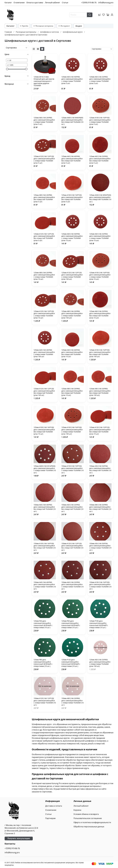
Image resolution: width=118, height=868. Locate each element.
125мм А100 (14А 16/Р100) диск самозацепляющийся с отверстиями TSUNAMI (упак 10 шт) (100, 276)
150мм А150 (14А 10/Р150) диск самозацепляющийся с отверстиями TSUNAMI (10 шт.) (72, 469)
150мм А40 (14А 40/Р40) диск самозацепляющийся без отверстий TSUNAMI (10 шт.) (45, 508)
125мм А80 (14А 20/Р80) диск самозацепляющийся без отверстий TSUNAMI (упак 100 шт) (100, 392)
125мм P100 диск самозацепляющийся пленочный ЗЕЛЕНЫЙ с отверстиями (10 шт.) (99, 624)
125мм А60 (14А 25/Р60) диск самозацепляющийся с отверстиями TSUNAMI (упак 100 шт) (100, 663)
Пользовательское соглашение (88, 818)
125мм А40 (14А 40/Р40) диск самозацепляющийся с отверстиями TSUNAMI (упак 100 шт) (44, 353)
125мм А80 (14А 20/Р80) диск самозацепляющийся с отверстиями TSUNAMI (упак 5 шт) (44, 121)
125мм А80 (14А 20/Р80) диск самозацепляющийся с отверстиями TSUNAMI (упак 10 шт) (44, 276)
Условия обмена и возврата (86, 814)
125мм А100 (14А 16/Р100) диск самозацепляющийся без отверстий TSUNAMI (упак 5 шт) (72, 198)
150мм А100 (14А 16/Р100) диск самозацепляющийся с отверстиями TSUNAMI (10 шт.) (100, 586)
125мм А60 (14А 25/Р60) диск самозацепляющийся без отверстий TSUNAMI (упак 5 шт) (100, 160)
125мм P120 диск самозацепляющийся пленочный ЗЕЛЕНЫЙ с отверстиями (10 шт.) (71, 663)
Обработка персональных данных (89, 827)
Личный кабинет (52, 3)
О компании (19, 3)
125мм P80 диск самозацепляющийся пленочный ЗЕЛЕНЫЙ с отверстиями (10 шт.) (43, 663)
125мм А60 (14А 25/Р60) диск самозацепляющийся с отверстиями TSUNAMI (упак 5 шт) (100, 80)
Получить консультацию (19, 838)
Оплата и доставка (35, 3)
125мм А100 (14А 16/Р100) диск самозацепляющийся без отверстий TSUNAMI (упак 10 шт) (44, 431)
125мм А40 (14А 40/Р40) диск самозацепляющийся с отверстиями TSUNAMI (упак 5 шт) (72, 80)
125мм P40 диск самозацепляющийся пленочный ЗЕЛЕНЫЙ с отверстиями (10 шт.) (43, 624)
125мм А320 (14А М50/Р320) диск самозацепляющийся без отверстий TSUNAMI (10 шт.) (100, 198)
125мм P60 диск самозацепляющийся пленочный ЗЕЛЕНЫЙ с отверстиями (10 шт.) (71, 624)
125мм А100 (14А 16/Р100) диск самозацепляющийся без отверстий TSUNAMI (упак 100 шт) (100, 353)
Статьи (65, 3)
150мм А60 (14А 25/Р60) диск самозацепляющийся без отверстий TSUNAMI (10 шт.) (72, 508)
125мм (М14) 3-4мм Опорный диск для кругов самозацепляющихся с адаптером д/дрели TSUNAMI (44, 81)
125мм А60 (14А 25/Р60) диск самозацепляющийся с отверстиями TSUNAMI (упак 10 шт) (100, 237)
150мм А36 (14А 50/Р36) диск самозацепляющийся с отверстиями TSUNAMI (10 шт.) (100, 547)
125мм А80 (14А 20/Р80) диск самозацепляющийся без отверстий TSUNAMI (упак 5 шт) (44, 198)
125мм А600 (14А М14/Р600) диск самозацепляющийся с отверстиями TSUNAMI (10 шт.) (45, 469)
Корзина (77, 810)
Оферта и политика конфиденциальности (92, 822)
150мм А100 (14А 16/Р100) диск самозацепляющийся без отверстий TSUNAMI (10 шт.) (45, 547)
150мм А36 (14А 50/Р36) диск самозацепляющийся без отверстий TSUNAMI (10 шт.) (100, 469)
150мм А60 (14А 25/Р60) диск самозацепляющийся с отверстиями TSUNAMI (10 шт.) (72, 586)
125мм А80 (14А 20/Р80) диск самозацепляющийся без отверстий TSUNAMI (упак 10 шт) (72, 392)
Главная (8, 32)
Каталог (8, 3)
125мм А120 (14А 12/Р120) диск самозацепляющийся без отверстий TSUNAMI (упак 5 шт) (44, 237)
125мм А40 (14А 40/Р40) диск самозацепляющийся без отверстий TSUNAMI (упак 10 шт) (72, 353)
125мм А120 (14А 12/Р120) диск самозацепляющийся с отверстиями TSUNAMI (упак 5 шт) (44, 160)
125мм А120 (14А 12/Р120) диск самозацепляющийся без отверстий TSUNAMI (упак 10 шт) (100, 431)
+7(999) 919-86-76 (89, 3)
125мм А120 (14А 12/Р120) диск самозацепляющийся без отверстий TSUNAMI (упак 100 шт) (44, 392)
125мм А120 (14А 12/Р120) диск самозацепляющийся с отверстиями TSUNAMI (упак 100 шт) (72, 276)
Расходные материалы (26, 32)
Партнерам (50, 818)
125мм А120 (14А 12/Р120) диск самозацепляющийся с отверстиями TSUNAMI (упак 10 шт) (44, 315)
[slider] (7, 69)
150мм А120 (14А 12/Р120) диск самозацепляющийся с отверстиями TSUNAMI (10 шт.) (45, 702)
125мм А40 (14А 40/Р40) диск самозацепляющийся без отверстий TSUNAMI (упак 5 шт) (72, 160)
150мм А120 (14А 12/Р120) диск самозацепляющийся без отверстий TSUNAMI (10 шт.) (72, 547)
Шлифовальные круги (73, 32)
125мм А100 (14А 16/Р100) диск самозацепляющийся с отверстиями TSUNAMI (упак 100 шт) (72, 431)
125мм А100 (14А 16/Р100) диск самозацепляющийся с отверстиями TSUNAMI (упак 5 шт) (100, 121)
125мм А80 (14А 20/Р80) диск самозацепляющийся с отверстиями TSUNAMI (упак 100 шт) (72, 315)
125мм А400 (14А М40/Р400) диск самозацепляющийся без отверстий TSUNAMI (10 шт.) (72, 121)
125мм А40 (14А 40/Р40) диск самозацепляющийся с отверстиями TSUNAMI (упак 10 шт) (72, 237)
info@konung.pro (106, 3)
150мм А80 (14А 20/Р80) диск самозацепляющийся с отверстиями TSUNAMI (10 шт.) (72, 702)
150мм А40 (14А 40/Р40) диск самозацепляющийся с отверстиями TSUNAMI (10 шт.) (45, 586)
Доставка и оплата (54, 806)
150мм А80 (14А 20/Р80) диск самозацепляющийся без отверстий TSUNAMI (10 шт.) (100, 508)
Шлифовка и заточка (49, 32)
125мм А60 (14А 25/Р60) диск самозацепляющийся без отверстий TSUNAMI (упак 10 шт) (100, 315)
